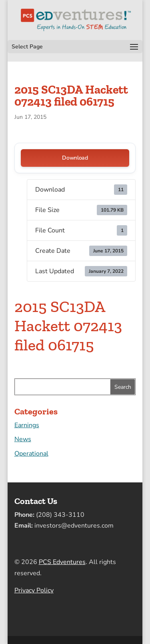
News (23, 439)
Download (75, 158)
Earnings (27, 425)
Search (123, 387)
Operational (31, 454)
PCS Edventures (62, 562)
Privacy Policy (34, 590)
